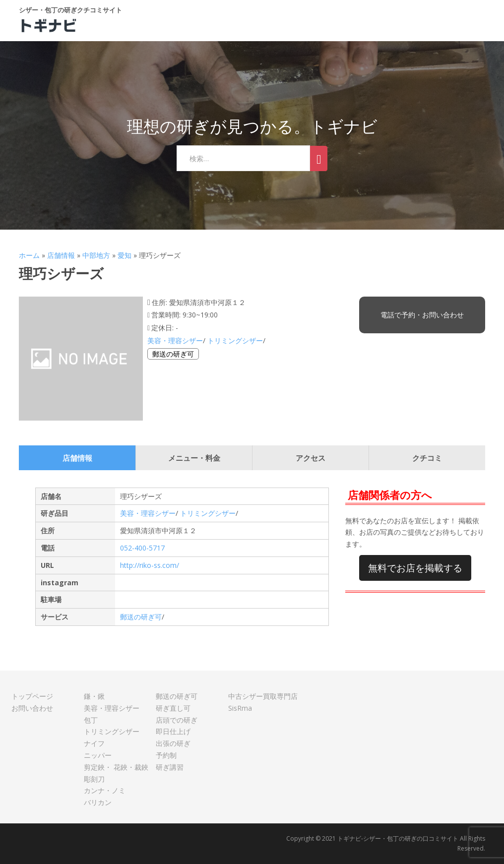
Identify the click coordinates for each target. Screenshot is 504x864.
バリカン (98, 802)
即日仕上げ (173, 731)
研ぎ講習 (170, 767)
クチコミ (427, 458)
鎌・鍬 (94, 696)
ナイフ (94, 743)
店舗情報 (61, 255)
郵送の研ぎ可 (173, 354)
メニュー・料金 (194, 458)
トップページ (32, 696)
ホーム (29, 255)
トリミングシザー (235, 340)
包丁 (91, 720)
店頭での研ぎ (177, 720)
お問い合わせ (32, 708)
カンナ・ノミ (105, 790)
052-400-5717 (142, 548)
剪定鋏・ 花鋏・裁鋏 (116, 767)
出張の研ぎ (173, 743)
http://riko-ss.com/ (150, 565)
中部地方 (96, 255)
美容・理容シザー (175, 340)
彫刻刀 (94, 779)
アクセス (311, 458)
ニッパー (98, 755)
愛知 (125, 255)
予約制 (166, 755)
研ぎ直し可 (173, 708)
